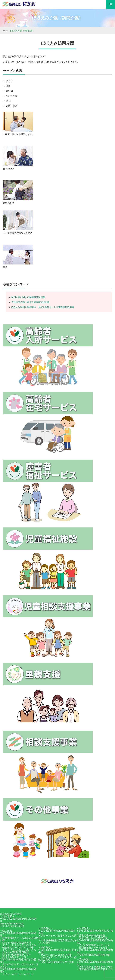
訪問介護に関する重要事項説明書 (28, 297)
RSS (60, 903)
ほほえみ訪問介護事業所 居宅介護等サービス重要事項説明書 (43, 307)
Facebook (55, 903)
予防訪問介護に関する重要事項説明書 (30, 302)
